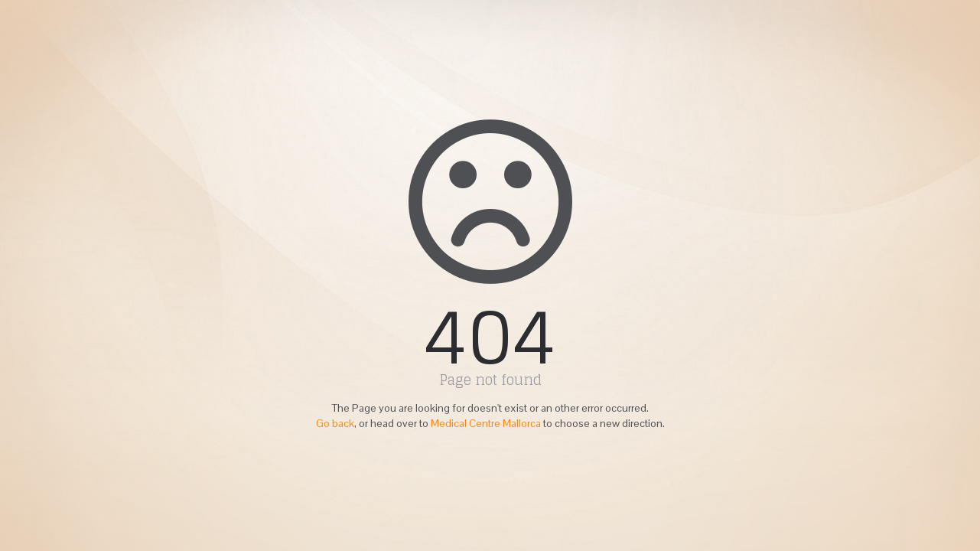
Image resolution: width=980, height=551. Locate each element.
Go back (335, 423)
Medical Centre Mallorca (486, 423)
